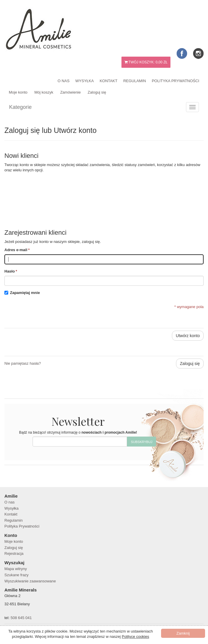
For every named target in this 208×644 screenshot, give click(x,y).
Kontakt (109, 81)
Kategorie (20, 107)
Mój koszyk (44, 92)
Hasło (10, 272)
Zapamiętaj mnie (25, 293)
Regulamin (135, 81)
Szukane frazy (16, 575)
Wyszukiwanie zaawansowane (30, 581)
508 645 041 (21, 618)
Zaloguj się (97, 92)
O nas (63, 81)
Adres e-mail (16, 250)
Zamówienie (70, 92)
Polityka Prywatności (175, 81)
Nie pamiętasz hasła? (23, 363)
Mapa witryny (16, 569)
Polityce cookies (135, 637)
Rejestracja (14, 553)
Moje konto (18, 92)
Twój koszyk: (146, 62)
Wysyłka (85, 81)
